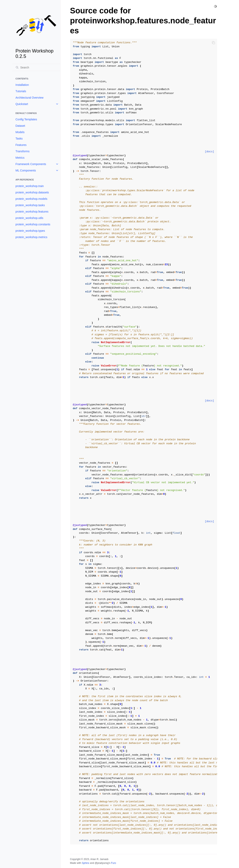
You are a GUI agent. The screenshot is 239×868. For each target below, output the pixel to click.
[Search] (36, 67)
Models (20, 132)
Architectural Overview (30, 98)
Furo (114, 863)
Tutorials (21, 91)
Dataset (20, 126)
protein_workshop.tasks (30, 205)
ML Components (26, 170)
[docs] (210, 152)
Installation (22, 85)
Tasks (19, 139)
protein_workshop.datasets (32, 192)
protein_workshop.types (30, 231)
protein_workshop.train (30, 186)
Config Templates (26, 119)
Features (21, 145)
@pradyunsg (102, 863)
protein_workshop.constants (33, 224)
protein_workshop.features (32, 212)
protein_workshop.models (32, 199)
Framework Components (31, 164)
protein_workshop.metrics (32, 237)
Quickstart (22, 104)
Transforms (23, 151)
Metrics (20, 158)
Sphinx (86, 863)
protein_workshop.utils (29, 218)
